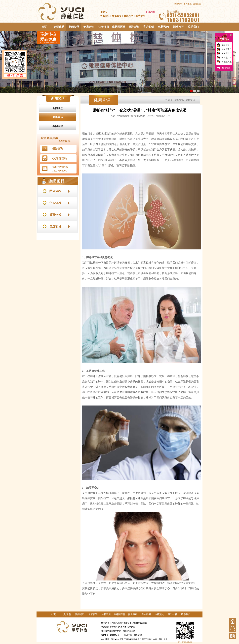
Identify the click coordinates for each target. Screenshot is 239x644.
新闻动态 (58, 108)
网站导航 (178, 4)
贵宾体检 (55, 215)
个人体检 (55, 203)
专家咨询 (89, 27)
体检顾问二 (227, 49)
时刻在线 (138, 635)
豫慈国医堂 (119, 27)
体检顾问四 (227, 58)
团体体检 (55, 191)
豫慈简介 (128, 16)
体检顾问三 (227, 53)
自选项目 (55, 226)
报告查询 (134, 27)
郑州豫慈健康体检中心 (120, 623)
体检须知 (105, 16)
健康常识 (58, 117)
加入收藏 (188, 4)
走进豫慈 (59, 27)
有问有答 (58, 126)
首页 (44, 27)
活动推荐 (178, 27)
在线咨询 (140, 16)
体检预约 (117, 16)
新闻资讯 (74, 27)
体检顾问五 (227, 62)
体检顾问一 (227, 45)
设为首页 (197, 4)
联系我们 (193, 27)
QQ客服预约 (60, 158)
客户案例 (149, 27)
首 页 (53, 614)
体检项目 (104, 27)
